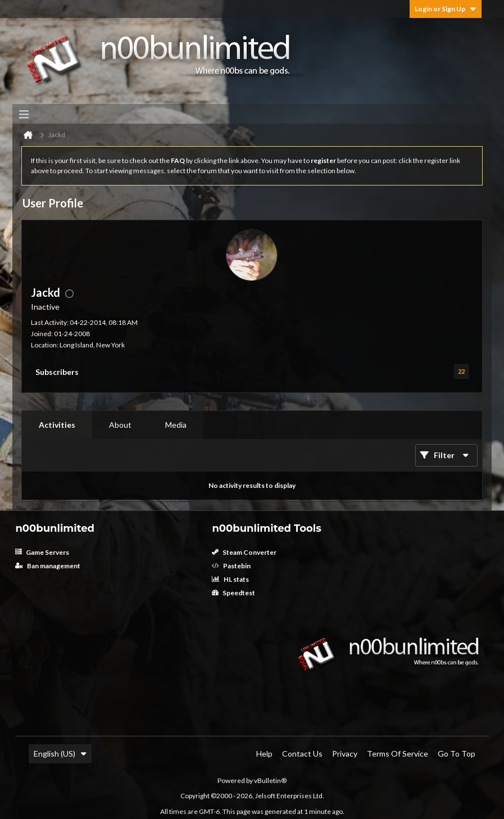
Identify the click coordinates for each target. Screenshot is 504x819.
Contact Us (302, 754)
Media (176, 425)
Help (264, 754)
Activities (57, 425)
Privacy (345, 754)
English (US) (60, 754)
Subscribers (57, 372)
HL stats (230, 579)
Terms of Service (398, 754)
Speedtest (233, 593)
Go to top (457, 754)
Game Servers (42, 552)
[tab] (57, 425)
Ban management (48, 566)
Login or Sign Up (446, 9)
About (120, 425)
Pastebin (231, 566)
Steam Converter (244, 552)
